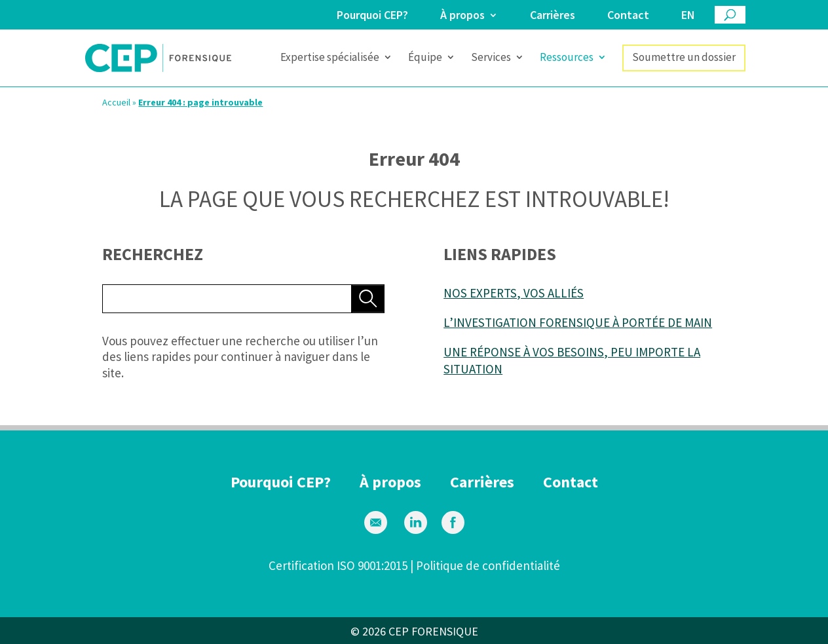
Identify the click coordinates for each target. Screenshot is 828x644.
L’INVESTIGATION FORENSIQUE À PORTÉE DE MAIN (578, 322)
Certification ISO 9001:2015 (338, 565)
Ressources (567, 58)
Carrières (553, 16)
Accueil (116, 102)
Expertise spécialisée (330, 58)
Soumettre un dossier (684, 57)
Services (491, 58)
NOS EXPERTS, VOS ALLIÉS (514, 293)
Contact (628, 16)
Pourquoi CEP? (372, 16)
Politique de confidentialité (488, 565)
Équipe (425, 58)
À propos (462, 16)
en (688, 16)
